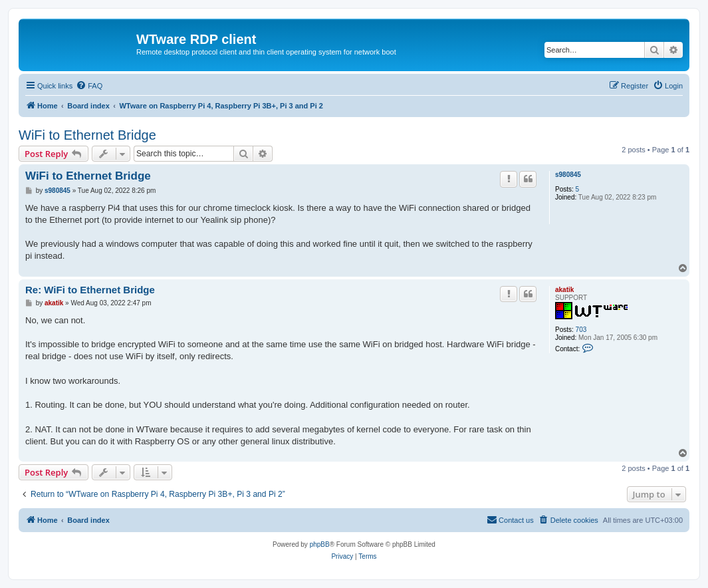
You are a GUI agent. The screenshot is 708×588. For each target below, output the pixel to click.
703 (581, 330)
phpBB (320, 544)
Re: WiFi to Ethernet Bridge (90, 290)
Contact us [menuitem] (510, 519)
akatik (564, 290)
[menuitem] (89, 86)
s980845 (568, 175)
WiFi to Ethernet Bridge (87, 135)
